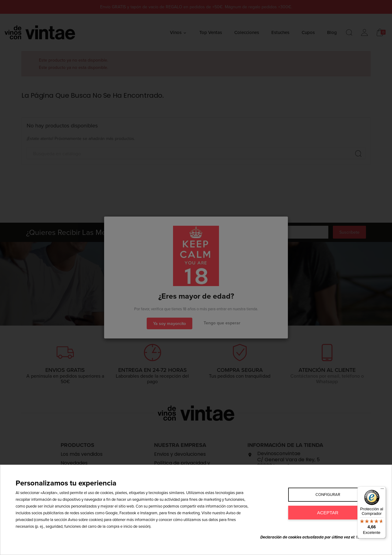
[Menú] (382, 490)
